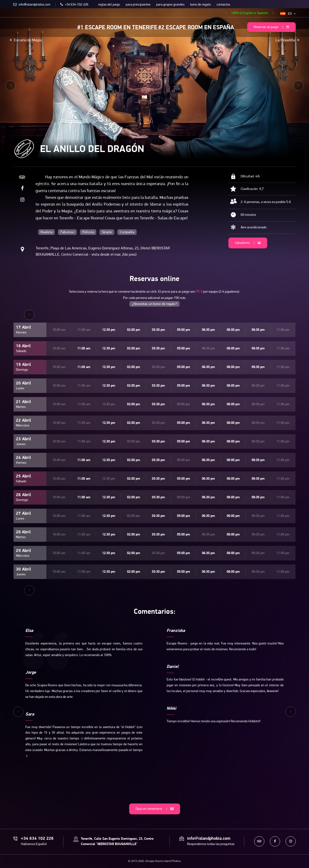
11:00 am (84, 349)
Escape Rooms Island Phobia (17, 27)
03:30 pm (158, 330)
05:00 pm (183, 330)
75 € (199, 292)
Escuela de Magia (26, 40)
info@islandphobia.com (32, 5)
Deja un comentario (155, 809)
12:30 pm (109, 330)
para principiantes (138, 5)
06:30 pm (208, 330)
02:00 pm (133, 330)
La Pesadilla (287, 40)
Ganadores (248, 243)
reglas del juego (109, 5)
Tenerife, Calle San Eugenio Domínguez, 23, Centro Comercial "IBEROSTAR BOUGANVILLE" (117, 842)
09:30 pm (258, 330)
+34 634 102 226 (37, 839)
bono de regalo (200, 5)
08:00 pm (233, 330)
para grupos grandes (170, 5)
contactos (223, 5)
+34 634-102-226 (74, 5)
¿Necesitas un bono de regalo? (154, 304)
